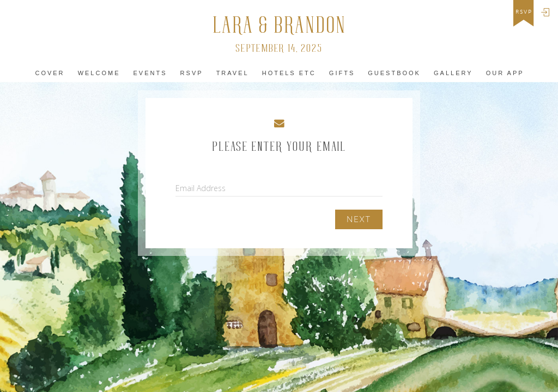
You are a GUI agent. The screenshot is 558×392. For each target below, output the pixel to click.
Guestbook (394, 73)
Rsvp (192, 73)
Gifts (342, 73)
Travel (233, 73)
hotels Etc (289, 73)
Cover (50, 73)
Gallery (453, 73)
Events (150, 73)
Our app (505, 73)
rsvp (524, 12)
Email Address (201, 188)
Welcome (99, 73)
